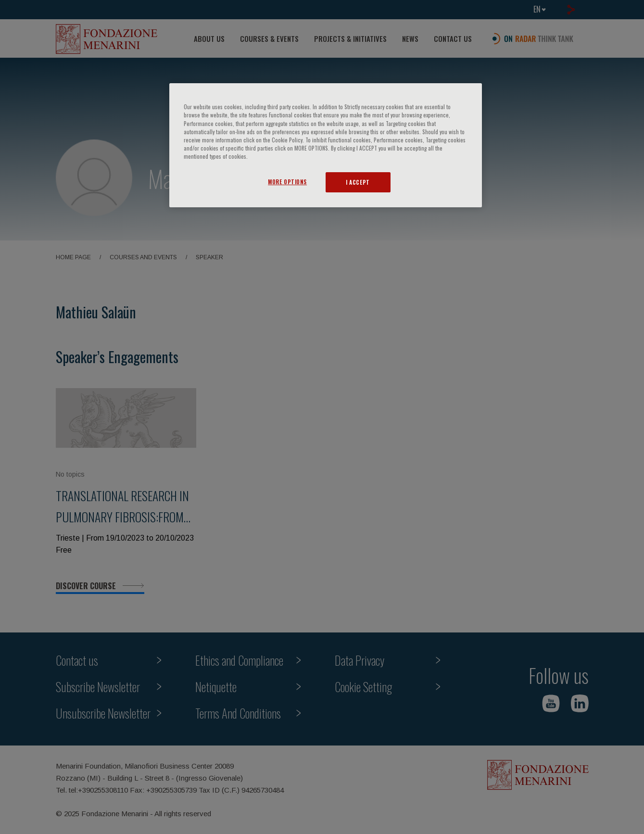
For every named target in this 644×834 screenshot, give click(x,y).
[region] (326, 145)
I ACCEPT (358, 182)
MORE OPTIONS (287, 182)
